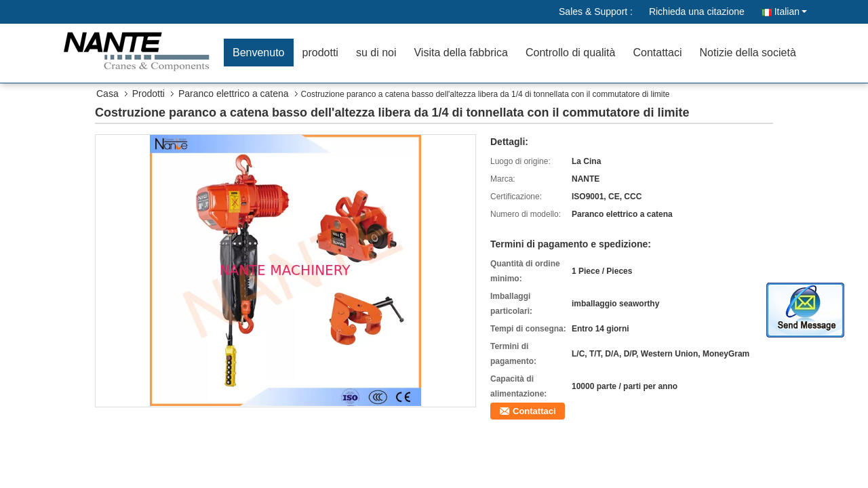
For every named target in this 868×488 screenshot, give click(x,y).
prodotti (320, 53)
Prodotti (149, 94)
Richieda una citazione (697, 12)
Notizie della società (748, 53)
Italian (791, 12)
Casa (107, 94)
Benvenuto (259, 53)
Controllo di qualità (571, 53)
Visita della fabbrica (460, 53)
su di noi (376, 53)
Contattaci (657, 53)
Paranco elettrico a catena (234, 94)
